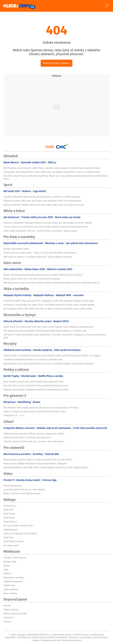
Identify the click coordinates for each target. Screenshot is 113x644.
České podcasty (11, 610)
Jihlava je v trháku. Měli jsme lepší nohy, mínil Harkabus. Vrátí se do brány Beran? (43, 201)
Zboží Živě (8, 510)
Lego (6, 569)
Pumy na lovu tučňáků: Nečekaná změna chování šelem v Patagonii (35, 463)
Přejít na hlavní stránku (56, 63)
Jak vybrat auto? (11, 545)
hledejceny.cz (10, 506)
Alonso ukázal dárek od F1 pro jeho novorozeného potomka (32, 279)
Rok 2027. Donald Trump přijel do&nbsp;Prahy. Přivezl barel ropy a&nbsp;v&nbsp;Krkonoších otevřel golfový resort (56, 177)
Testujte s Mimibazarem (15, 558)
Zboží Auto (9, 537)
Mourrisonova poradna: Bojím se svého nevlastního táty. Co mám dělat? (38, 460)
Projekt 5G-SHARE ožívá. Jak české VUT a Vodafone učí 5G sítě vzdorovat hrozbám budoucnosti (49, 301)
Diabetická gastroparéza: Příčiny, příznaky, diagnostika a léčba (34, 434)
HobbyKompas (10, 530)
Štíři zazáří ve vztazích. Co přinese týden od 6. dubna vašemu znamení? (38, 257)
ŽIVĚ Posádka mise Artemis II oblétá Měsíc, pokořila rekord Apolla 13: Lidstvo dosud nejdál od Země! (52, 168)
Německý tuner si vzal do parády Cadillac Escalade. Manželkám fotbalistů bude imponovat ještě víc (51, 283)
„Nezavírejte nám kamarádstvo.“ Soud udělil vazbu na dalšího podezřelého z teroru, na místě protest (52, 172)
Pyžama (7, 573)
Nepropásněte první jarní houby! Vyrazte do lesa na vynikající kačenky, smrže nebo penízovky (48, 364)
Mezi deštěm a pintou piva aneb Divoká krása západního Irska (34, 382)
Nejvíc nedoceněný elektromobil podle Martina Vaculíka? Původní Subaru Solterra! (43, 275)
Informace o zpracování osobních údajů (88, 637)
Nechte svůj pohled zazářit (16, 249)
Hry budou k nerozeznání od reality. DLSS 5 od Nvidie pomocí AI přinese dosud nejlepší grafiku (49, 305)
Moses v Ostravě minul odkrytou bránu (22, 493)
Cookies (36, 640)
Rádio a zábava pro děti (15, 613)
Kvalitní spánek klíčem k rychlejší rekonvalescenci (27, 437)
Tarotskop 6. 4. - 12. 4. (14, 415)
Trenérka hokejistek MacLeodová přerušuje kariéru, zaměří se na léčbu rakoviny (42, 197)
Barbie (7, 566)
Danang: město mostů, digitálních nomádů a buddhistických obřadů (36, 390)
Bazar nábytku (10, 593)
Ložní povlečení (11, 589)
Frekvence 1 (9, 617)
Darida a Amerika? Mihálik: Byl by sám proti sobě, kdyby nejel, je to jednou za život (44, 205)
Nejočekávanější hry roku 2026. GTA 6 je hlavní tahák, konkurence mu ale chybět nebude (46, 467)
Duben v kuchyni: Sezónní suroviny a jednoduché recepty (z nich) (34, 411)
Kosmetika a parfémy (14, 578)
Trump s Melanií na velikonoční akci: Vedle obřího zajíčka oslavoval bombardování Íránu (46, 227)
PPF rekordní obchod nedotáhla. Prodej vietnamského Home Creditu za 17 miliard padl (45, 331)
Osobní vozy (9, 514)
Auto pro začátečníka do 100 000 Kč (21, 534)
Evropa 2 (8, 622)
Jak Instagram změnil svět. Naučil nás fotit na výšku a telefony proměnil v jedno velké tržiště (48, 309)
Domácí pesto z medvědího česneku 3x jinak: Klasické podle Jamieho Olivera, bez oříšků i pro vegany (52, 356)
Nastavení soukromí (51, 640)
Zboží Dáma (9, 518)
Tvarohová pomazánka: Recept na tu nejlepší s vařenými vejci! (33, 359)
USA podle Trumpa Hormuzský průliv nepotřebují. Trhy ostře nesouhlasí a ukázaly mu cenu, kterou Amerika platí (55, 336)
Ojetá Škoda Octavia (13, 541)
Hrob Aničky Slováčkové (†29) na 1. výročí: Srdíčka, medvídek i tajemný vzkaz (40, 231)
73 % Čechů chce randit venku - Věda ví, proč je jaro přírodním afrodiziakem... (41, 253)
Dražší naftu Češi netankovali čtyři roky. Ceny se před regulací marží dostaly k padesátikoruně (49, 327)
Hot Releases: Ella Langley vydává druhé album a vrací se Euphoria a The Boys (41, 408)
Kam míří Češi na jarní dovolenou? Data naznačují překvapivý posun (36, 385)
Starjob (7, 605)
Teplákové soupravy (13, 581)
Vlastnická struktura (72, 640)
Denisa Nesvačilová (13, 486)
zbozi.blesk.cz (10, 522)
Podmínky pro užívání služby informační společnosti (43, 637)
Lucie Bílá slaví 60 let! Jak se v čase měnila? (24, 490)
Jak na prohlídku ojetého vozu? (18, 525)
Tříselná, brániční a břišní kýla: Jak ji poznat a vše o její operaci (34, 441)
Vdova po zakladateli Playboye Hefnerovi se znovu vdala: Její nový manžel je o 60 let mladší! (48, 223)
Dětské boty (9, 585)
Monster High (10, 562)
